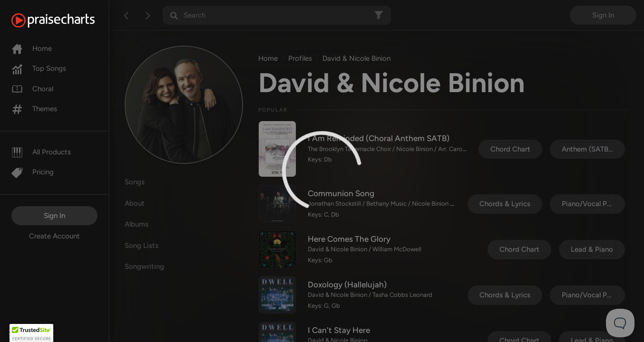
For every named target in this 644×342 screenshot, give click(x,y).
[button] (31, 333)
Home (32, 48)
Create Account (54, 236)
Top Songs (39, 68)
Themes (34, 109)
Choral (32, 89)
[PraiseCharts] (65, 20)
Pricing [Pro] (33, 172)
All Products (41, 152)
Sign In (54, 216)
